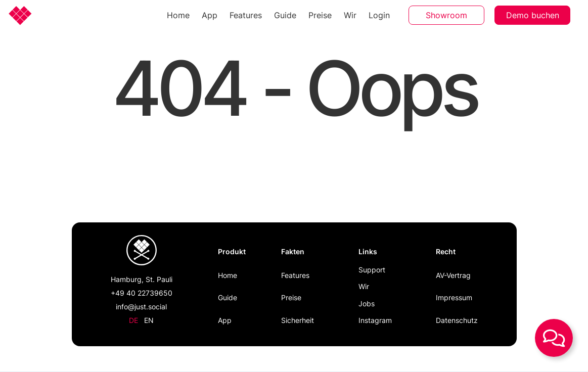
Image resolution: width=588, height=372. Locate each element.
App (210, 15)
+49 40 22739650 (142, 293)
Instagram (375, 320)
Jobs (367, 304)
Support (372, 270)
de (133, 320)
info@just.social (141, 307)
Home (178, 15)
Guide (285, 15)
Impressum (454, 297)
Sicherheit (298, 320)
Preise (320, 15)
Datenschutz (457, 320)
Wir (350, 15)
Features (246, 15)
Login (379, 15)
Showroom (446, 15)
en (149, 320)
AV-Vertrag (453, 275)
